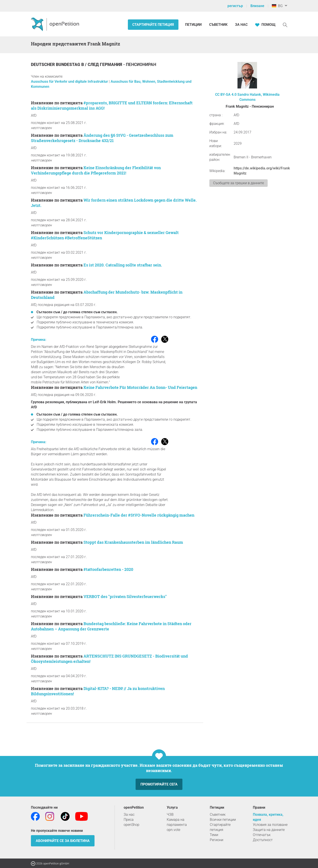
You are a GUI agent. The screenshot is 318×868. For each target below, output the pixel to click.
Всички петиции (223, 820)
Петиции (194, 25)
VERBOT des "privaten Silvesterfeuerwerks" (125, 596)
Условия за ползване (270, 825)
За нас (241, 25)
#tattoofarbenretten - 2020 (108, 569)
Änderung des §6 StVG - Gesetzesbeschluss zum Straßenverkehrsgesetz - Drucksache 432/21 (102, 138)
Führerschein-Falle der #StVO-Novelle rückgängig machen (139, 515)
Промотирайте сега (159, 784)
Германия (112, 65)
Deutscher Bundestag (56, 65)
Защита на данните (269, 830)
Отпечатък (262, 835)
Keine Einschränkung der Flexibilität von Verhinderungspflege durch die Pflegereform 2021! (96, 170)
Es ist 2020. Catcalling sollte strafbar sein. (123, 265)
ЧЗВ (170, 815)
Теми (214, 835)
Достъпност (263, 840)
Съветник (218, 25)
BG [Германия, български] (277, 6)
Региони (217, 840)
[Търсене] (285, 25)
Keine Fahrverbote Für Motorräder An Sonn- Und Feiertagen (140, 387)
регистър (235, 6)
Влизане (257, 6)
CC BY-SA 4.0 (226, 95)
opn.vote (173, 830)
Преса (129, 820)
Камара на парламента (177, 822)
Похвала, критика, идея (268, 817)
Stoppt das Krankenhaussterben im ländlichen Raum (133, 542)
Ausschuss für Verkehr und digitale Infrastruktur (70, 82)
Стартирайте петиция (153, 25)
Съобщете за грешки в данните (238, 183)
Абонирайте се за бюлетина (63, 841)
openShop (132, 825)
